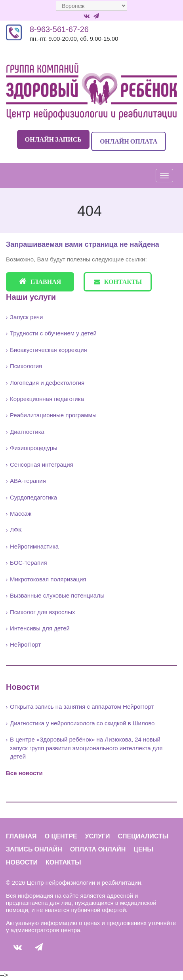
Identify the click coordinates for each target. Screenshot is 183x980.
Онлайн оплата (129, 141)
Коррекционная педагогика (47, 399)
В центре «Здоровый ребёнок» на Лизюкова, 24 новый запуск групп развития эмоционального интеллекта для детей (86, 748)
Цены (143, 849)
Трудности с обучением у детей (53, 333)
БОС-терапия (29, 563)
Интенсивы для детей (40, 628)
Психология (26, 366)
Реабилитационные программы (53, 415)
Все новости (24, 773)
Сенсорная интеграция (42, 464)
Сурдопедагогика (33, 497)
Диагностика (27, 432)
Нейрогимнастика (34, 546)
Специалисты (143, 836)
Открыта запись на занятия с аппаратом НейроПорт (82, 707)
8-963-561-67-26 (59, 29)
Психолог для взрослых (43, 612)
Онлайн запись (53, 139)
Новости (22, 862)
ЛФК (16, 530)
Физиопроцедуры (34, 448)
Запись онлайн (34, 849)
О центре (61, 836)
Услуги (98, 836)
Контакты (118, 282)
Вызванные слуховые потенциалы (57, 595)
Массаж (21, 514)
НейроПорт (25, 644)
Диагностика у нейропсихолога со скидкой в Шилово (82, 723)
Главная (40, 281)
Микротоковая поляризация (48, 579)
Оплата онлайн (98, 849)
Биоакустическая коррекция (49, 350)
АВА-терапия (28, 481)
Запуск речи (26, 317)
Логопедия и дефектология (47, 383)
